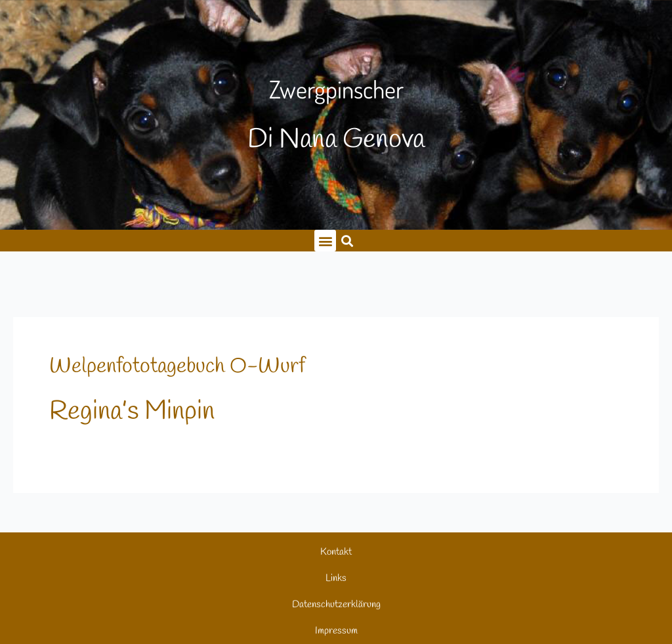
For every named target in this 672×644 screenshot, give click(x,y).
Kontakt (336, 552)
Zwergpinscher (336, 89)
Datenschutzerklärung (336, 605)
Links (336, 578)
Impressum (336, 631)
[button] (347, 241)
